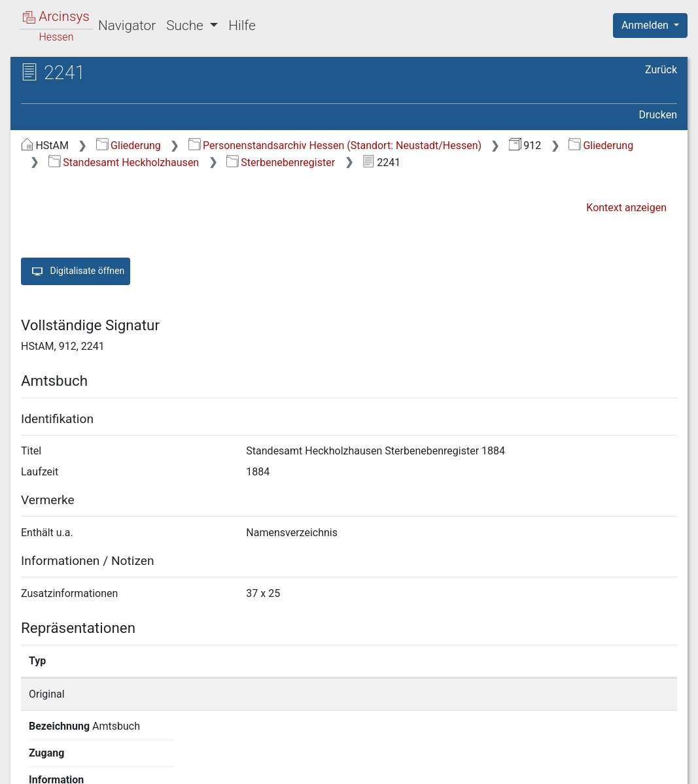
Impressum (654, 766)
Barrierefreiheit (558, 766)
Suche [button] (186, 26)
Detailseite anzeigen (532, 694)
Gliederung (129, 145)
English (30, 757)
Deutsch (79, 757)
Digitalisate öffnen (76, 271)
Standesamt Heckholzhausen (124, 162)
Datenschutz (458, 766)
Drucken (658, 115)
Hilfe (242, 26)
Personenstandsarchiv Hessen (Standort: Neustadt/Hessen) (335, 145)
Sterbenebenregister (281, 162)
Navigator (127, 26)
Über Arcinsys (360, 766)
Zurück (661, 70)
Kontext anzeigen (626, 208)
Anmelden (646, 25)
